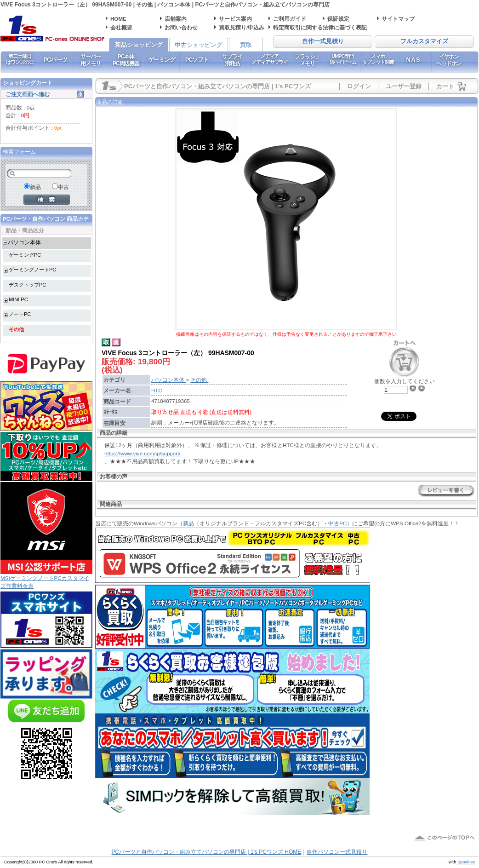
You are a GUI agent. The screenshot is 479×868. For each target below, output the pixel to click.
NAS (413, 60)
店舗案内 (176, 19)
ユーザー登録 (404, 86)
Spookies (466, 862)
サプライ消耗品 (232, 60)
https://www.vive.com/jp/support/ (143, 453)
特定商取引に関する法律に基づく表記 (320, 27)
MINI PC (18, 299)
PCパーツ (55, 60)
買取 (246, 45)
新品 (188, 523)
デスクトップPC (27, 285)
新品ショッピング (139, 45)
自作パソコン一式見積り (337, 852)
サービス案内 (235, 19)
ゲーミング (162, 60)
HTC (157, 390)
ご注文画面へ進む (28, 94)
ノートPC (20, 314)
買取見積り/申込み (242, 27)
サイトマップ (398, 19)
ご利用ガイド (290, 19)
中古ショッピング (199, 45)
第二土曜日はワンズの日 (20, 59)
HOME (118, 19)
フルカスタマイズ (424, 41)
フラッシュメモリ (307, 60)
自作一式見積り (323, 41)
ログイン (359, 86)
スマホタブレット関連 (378, 59)
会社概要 (121, 27)
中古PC (337, 523)
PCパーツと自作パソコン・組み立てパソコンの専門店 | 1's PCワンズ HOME (207, 852)
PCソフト (197, 60)
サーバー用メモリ (90, 60)
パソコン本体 (24, 242)
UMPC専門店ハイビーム (343, 59)
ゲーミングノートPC (32, 270)
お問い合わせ (181, 27)
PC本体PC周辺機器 (126, 60)
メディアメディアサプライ (270, 59)
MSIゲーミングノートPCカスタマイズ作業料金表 (46, 579)
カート (445, 86)
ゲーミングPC (25, 255)
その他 (16, 329)
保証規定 (338, 19)
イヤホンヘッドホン (449, 60)
